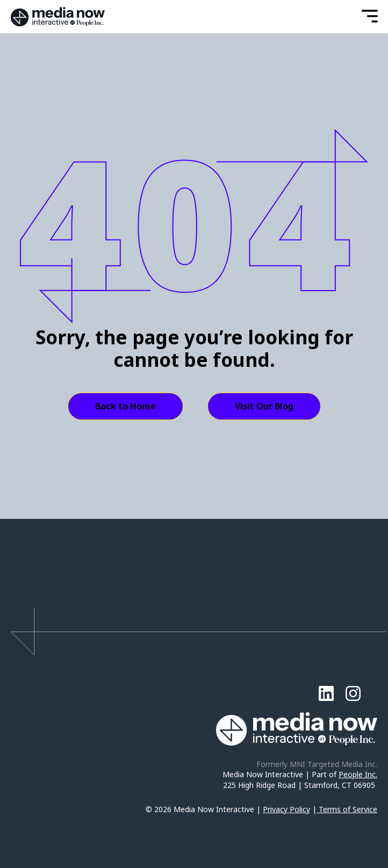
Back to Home (125, 406)
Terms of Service (348, 809)
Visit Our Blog (264, 406)
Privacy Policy (286, 809)
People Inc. (358, 774)
